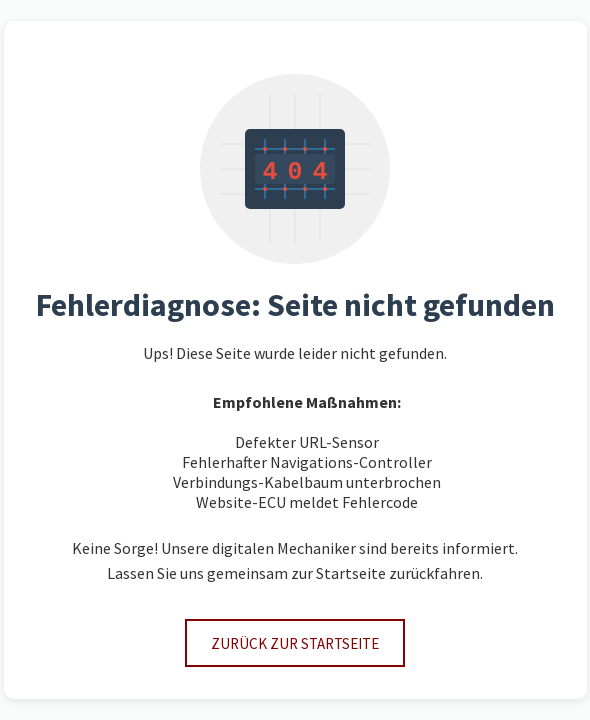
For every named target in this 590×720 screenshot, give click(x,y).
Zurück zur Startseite (295, 643)
